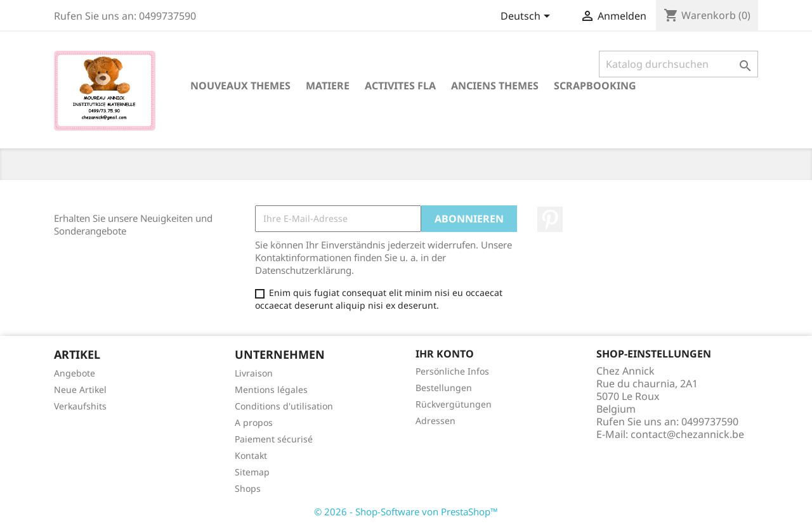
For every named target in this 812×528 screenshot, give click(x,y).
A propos (254, 422)
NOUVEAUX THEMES (240, 86)
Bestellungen (444, 388)
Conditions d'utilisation (284, 406)
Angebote (75, 373)
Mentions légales (271, 390)
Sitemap (252, 472)
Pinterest (550, 219)
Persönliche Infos (452, 371)
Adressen (435, 421)
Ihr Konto (445, 354)
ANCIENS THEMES (495, 86)
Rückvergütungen (454, 404)
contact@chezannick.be (687, 434)
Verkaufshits (80, 406)
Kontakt (251, 455)
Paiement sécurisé (274, 439)
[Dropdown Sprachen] (527, 17)
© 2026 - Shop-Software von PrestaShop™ (406, 512)
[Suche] (678, 64)
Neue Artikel (80, 390)
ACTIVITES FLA (400, 86)
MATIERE (328, 86)
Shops (248, 488)
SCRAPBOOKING (595, 86)
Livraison (254, 373)
